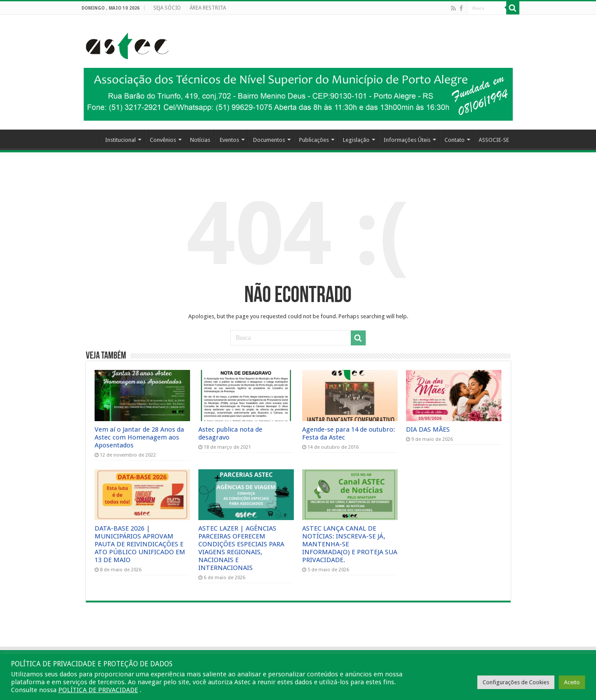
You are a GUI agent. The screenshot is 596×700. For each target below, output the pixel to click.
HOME (88, 139)
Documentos (269, 140)
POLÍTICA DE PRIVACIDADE (98, 690)
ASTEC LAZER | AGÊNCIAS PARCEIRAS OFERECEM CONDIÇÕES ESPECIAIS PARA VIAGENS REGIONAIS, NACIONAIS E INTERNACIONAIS (241, 548)
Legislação (356, 140)
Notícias (200, 140)
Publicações (314, 140)
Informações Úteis (407, 140)
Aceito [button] (572, 682)
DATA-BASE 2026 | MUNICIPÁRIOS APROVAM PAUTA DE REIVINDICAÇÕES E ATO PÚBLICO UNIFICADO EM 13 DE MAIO (140, 544)
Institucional (120, 140)
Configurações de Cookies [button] (516, 682)
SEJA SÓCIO (167, 8)
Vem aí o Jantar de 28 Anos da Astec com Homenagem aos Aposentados (139, 437)
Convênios (163, 140)
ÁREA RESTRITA (208, 8)
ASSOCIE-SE (494, 140)
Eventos (229, 140)
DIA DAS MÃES (428, 429)
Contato (455, 140)
